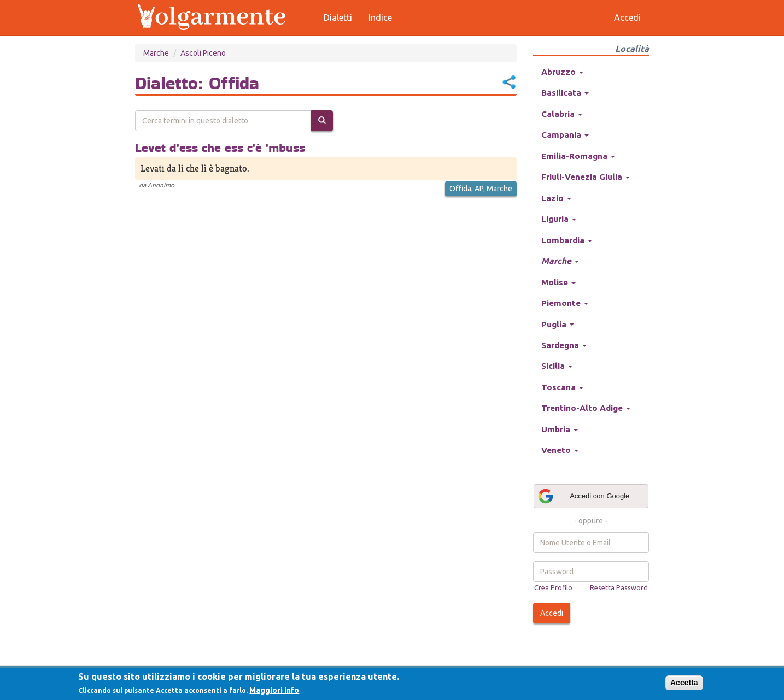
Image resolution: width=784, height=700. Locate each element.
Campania (565, 135)
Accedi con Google (583, 496)
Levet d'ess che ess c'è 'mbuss (220, 148)
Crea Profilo (553, 587)
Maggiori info (274, 690)
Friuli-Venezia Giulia (586, 177)
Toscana (562, 387)
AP (479, 189)
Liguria (559, 219)
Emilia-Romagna (578, 156)
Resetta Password (619, 587)
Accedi (552, 613)
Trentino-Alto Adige (586, 408)
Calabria (562, 114)
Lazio (556, 198)
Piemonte (565, 303)
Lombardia (567, 240)
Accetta (684, 683)
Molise (558, 282)
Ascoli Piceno (203, 53)
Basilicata (565, 93)
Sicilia (557, 366)
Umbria (560, 429)
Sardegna (564, 345)
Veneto (560, 450)
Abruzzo (562, 72)
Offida (460, 189)
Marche (156, 53)
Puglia (558, 324)
